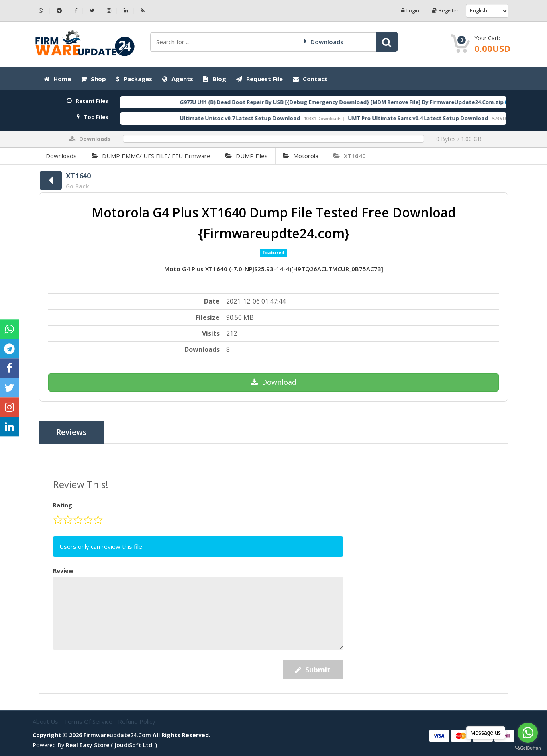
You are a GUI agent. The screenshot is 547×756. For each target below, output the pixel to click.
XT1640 (350, 156)
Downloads (61, 156)
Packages (134, 79)
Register (445, 11)
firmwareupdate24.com (117, 735)
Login (410, 11)
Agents (178, 79)
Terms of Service (89, 721)
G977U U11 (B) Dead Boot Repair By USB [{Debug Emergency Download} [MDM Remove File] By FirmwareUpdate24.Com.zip (371, 102)
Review (63, 571)
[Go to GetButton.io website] (528, 748)
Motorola (301, 156)
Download (274, 382)
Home (57, 79)
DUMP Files (247, 156)
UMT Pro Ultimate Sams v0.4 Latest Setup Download (447, 118)
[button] (387, 42)
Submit (313, 670)
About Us (46, 721)
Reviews (71, 432)
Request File (259, 79)
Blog (215, 79)
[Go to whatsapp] (528, 733)
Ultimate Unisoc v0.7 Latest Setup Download (269, 118)
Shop (94, 79)
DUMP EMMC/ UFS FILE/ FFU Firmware (151, 156)
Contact (310, 79)
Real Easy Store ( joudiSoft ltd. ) (111, 745)
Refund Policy (137, 721)
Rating (63, 505)
